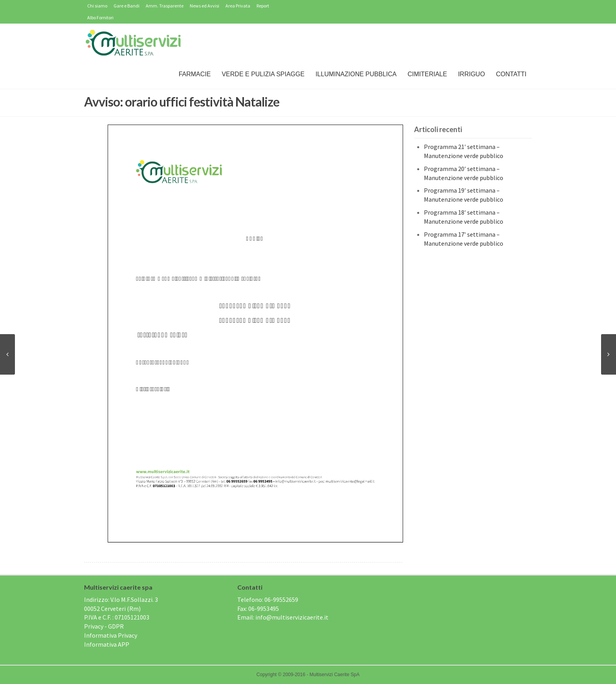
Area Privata (238, 6)
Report (263, 6)
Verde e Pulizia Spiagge (263, 74)
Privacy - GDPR (104, 626)
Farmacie (195, 74)
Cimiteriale (427, 74)
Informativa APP (107, 644)
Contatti (511, 74)
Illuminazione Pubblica (356, 74)
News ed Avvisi (204, 6)
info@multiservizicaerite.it (292, 617)
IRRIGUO (471, 74)
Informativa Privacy (111, 635)
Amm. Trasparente (165, 6)
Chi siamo (97, 6)
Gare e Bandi (126, 6)
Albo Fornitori (100, 17)
